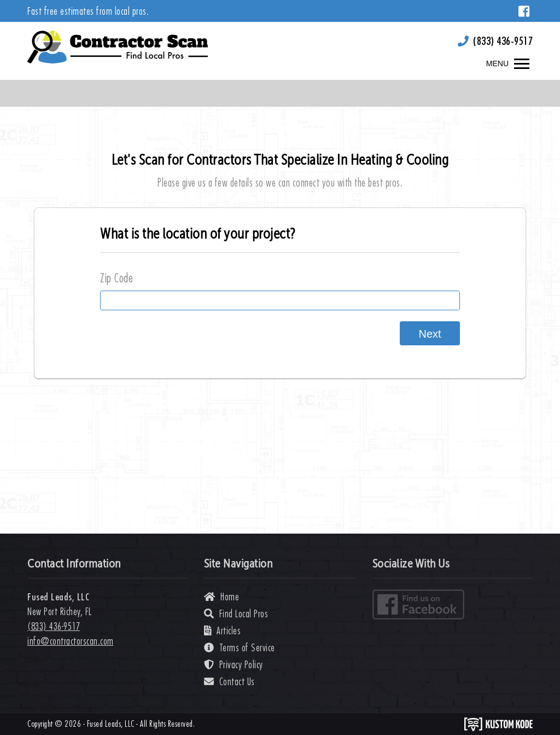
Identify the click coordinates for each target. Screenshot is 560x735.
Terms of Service (240, 648)
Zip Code (116, 278)
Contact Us (229, 682)
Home (221, 597)
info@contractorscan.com (71, 641)
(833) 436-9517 (503, 41)
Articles (223, 631)
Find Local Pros (236, 614)
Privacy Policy (234, 665)
